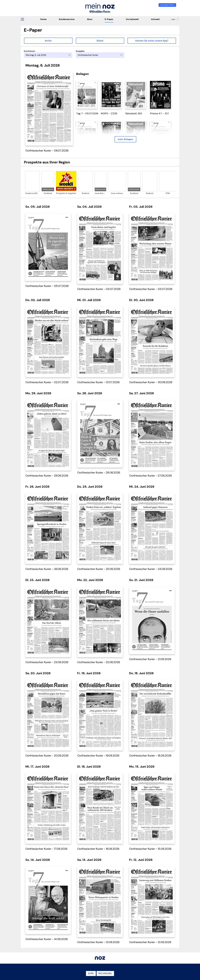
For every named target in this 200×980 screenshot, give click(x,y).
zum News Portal (167, 5)
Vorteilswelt (132, 19)
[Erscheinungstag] (48, 55)
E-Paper (109, 19)
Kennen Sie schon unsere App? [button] (152, 41)
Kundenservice (67, 19)
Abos (90, 19)
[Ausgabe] (100, 55)
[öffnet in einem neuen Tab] (87, 94)
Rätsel (100, 41)
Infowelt (155, 19)
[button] (22, 19)
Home (43, 19)
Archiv (48, 41)
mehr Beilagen (125, 139)
